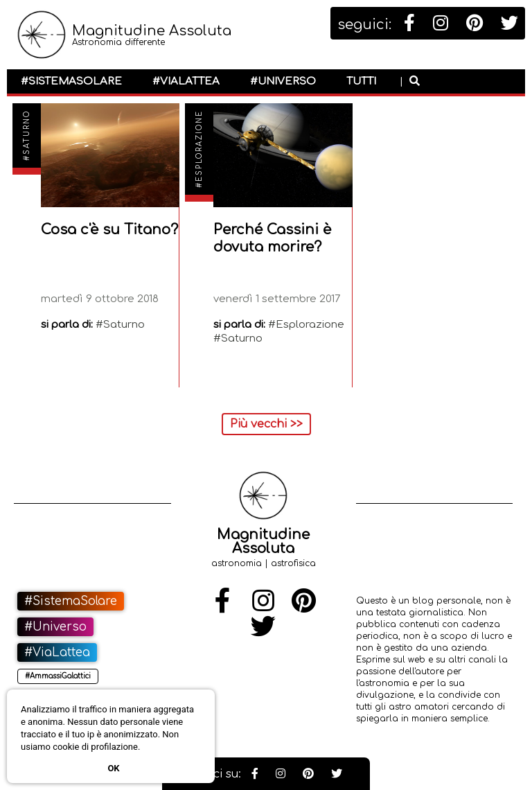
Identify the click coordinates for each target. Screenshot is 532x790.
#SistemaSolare (71, 81)
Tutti (361, 81)
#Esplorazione (199, 149)
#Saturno (27, 135)
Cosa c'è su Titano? (109, 230)
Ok (113, 768)
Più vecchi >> (266, 424)
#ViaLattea (186, 81)
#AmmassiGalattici (58, 676)
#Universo (283, 81)
